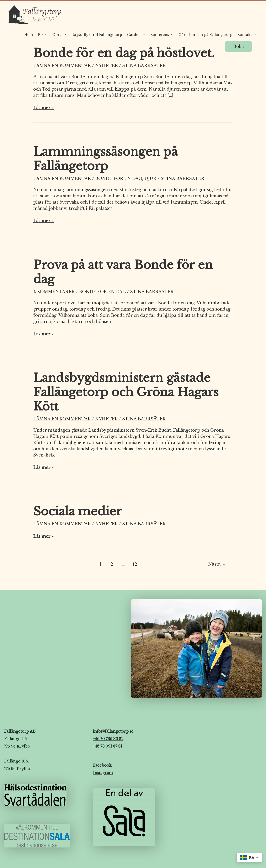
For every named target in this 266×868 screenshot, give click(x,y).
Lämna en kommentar (62, 66)
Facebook (102, 765)
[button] (238, 46)
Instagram (103, 772)
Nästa (217, 564)
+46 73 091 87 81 (108, 746)
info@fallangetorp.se (113, 731)
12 (135, 564)
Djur (151, 178)
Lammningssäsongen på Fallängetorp (105, 159)
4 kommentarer (54, 291)
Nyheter (107, 66)
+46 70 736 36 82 (108, 738)
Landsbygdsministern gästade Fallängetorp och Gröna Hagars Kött (126, 392)
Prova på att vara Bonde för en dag (123, 272)
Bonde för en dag (119, 178)
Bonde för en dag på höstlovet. (124, 53)
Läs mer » (44, 107)
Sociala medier (78, 511)
